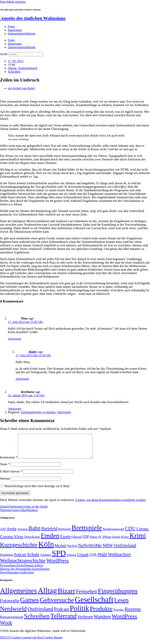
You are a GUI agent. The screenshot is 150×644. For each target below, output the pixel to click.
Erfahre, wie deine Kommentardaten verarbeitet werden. (111, 505)
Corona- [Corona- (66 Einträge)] (143, 533)
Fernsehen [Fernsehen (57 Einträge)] (87, 596)
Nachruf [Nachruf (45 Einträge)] (72, 551)
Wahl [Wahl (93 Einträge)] (102, 559)
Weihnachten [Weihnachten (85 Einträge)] (119, 559)
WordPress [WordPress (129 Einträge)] (58, 565)
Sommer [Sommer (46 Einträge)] (46, 560)
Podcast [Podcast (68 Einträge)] (20, 559)
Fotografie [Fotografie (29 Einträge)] (10, 605)
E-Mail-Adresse (11, 476)
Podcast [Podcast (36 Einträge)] (62, 614)
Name (5, 469)
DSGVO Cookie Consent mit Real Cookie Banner (31, 642)
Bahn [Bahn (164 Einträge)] (34, 533)
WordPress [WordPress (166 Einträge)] (125, 621)
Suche (4, 54)
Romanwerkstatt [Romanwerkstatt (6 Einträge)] (12, 622)
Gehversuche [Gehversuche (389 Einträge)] (57, 605)
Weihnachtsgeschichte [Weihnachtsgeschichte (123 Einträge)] (23, 565)
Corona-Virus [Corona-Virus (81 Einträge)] (12, 541)
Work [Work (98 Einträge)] (6, 627)
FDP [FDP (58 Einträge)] (86, 541)
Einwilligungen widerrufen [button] (17, 577)
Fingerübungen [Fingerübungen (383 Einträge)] (118, 596)
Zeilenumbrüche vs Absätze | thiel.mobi (46, 412)
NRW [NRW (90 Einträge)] (108, 550)
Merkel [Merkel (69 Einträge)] (60, 550)
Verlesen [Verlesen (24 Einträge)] (85, 621)
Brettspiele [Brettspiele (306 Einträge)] (87, 532)
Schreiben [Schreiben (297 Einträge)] (37, 621)
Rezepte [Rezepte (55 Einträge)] (133, 614)
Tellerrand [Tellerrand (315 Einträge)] (63, 621)
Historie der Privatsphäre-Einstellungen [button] (25, 574)
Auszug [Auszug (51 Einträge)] (22, 534)
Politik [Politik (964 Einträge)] (79, 613)
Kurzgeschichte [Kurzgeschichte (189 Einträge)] (19, 550)
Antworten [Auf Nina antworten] (14, 339)
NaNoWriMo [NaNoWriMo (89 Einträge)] (90, 550)
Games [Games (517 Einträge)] (29, 605)
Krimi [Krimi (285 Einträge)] (138, 540)
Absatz (12, 68)
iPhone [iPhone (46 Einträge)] (107, 542)
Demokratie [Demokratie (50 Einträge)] (32, 542)
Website (5, 483)
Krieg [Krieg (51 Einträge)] (125, 541)
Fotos (11, 26)
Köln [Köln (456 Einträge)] (46, 549)
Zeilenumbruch (28, 68)
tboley (33, 352)
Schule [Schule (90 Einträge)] (33, 559)
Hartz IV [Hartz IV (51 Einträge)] (96, 541)
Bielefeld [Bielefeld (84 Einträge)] (49, 533)
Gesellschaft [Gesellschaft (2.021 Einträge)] (94, 604)
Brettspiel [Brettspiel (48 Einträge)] (65, 534)
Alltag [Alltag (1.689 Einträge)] (47, 595)
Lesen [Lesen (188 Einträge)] (121, 605)
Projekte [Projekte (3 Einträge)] (119, 614)
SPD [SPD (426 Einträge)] (59, 558)
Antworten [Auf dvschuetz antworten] (14, 409)
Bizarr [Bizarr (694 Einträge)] (66, 596)
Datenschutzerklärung (21, 34)
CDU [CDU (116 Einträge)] (130, 533)
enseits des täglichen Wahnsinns (33, 18)
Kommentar (9, 462)
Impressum (15, 30)
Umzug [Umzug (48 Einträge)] (71, 559)
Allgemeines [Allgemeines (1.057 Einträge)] (18, 595)
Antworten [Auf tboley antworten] (22, 379)
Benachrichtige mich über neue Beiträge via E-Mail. (37, 491)
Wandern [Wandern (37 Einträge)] (102, 621)
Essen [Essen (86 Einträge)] (65, 541)
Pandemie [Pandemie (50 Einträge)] (7, 559)
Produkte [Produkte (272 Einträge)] (101, 613)
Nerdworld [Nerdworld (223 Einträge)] (13, 613)
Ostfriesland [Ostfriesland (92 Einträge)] (125, 550)
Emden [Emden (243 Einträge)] (50, 540)
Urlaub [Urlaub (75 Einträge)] (83, 559)
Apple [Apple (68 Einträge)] (12, 533)
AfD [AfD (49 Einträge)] (3, 534)
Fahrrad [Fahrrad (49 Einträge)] (76, 542)
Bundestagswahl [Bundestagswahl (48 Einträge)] (113, 534)
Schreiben (14, 72)
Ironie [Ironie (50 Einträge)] (116, 542)
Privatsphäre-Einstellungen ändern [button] (22, 570)
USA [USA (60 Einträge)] (93, 559)
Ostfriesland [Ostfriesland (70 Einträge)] (40, 614)
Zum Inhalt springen (13, 2)
